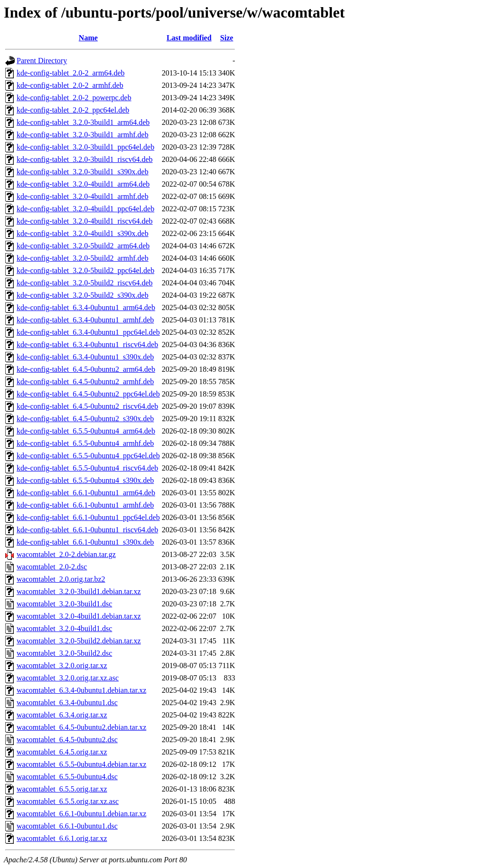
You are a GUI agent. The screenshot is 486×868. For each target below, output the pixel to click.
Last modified (189, 38)
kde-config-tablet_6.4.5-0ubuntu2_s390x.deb (85, 419)
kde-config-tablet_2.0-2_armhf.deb (70, 85)
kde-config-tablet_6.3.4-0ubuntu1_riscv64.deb (87, 344)
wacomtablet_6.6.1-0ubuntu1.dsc (67, 826)
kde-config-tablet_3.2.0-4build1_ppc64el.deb (85, 209)
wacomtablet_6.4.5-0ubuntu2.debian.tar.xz (81, 727)
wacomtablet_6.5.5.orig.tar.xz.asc (68, 801)
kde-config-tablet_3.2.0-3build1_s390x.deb (83, 172)
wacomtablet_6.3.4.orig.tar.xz (62, 715)
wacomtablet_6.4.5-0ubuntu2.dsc (67, 740)
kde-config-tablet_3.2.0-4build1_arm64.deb (83, 184)
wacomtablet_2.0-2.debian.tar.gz (66, 554)
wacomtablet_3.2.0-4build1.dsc (64, 628)
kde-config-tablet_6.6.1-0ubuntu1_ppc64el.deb (88, 517)
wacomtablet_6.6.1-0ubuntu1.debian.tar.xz (81, 814)
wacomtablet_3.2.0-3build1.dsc (64, 604)
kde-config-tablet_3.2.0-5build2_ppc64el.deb (85, 270)
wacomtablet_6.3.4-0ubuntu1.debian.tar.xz (81, 690)
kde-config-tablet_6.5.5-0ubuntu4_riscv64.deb (87, 468)
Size (227, 38)
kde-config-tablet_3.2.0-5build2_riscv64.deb (85, 283)
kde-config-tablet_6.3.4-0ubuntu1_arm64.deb (86, 307)
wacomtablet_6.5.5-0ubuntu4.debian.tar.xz (81, 764)
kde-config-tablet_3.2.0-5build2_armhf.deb (83, 258)
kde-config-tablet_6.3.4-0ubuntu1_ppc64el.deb (88, 332)
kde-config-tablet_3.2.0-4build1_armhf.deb (83, 196)
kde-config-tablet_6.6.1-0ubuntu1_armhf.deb (85, 505)
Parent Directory (42, 61)
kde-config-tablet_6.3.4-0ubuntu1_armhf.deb (85, 320)
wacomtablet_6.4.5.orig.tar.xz (62, 752)
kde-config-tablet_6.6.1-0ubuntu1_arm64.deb (86, 493)
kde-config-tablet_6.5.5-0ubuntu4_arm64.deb (86, 431)
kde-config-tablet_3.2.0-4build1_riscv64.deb (85, 221)
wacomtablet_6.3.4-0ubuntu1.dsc (67, 703)
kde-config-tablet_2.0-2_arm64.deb (70, 73)
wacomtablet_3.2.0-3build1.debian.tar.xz (79, 591)
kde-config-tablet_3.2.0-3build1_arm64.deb (83, 122)
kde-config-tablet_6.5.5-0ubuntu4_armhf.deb (85, 443)
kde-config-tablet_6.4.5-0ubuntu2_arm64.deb (86, 369)
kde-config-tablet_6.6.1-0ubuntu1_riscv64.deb (87, 530)
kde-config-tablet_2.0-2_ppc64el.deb (73, 110)
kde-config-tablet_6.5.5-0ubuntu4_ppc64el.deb (88, 456)
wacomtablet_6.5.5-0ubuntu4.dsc (67, 777)
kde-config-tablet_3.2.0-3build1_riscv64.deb (85, 159)
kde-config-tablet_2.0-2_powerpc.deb (74, 98)
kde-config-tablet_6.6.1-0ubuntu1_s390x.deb (85, 542)
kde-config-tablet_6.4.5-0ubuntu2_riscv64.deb (87, 406)
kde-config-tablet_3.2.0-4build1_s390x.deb (83, 233)
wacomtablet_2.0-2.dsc (52, 567)
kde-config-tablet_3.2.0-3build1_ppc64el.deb (85, 147)
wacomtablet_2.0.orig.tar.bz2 (61, 579)
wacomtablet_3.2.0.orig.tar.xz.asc (68, 678)
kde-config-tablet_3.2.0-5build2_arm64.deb (83, 246)
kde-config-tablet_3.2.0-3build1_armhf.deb (83, 135)
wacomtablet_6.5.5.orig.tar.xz (62, 789)
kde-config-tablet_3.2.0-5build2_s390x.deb (83, 295)
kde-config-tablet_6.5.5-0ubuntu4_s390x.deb (85, 480)
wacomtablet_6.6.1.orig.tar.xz (62, 838)
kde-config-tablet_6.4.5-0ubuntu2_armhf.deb (85, 382)
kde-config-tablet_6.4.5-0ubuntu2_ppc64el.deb (88, 394)
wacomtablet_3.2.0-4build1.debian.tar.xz (79, 616)
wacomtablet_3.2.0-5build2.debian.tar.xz (79, 641)
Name (88, 38)
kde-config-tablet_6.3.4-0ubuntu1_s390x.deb (85, 357)
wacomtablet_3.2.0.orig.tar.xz (62, 665)
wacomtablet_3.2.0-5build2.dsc (64, 653)
